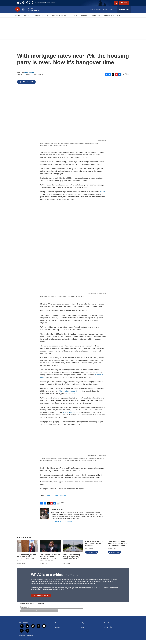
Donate (126, 5)
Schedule (58, 631)
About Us (96, 19)
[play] (18, 14)
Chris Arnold (29, 77)
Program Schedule (40, 19)
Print (127, 78)
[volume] (23, 14)
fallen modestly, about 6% (69, 395)
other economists (69, 417)
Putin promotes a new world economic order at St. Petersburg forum (118, 547)
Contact (82, 631)
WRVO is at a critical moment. (55, 579)
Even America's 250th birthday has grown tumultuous (94, 547)
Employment (83, 627)
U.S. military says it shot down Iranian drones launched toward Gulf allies (27, 562)
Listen (18, 19)
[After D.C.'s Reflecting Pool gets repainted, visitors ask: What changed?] (73, 550)
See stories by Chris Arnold (61, 526)
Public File (107, 627)
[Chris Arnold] (45, 518)
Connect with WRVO (112, 19)
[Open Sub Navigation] (22, 19)
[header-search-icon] (117, 5)
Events (74, 19)
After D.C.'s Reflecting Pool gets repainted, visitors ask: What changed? (71, 562)
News (26, 19)
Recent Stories (24, 542)
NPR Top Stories (60, 500)
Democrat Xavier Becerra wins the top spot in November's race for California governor (50, 562)
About (57, 627)
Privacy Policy (108, 631)
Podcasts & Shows (60, 19)
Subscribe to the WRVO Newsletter (33, 608)
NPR (49, 500)
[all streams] (124, 13)
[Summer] (73, 35)
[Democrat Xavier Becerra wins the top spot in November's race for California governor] (50, 550)
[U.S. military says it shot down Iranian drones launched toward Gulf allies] (28, 550)
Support (85, 19)
